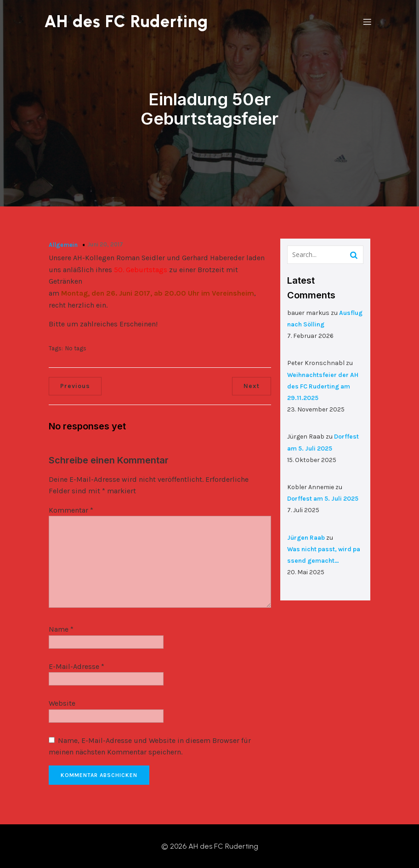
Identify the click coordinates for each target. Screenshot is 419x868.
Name (61, 629)
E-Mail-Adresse (76, 666)
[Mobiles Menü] (367, 22)
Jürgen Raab (306, 537)
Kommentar (71, 510)
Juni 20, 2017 (105, 244)
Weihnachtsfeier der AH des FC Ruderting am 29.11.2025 (323, 386)
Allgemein (63, 244)
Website (62, 703)
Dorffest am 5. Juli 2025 (323, 498)
